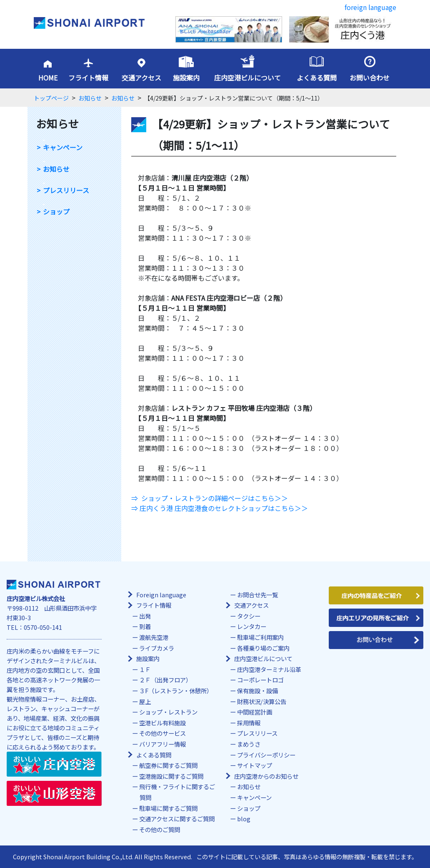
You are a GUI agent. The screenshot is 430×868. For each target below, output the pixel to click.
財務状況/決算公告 (262, 701)
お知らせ (90, 98)
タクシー (249, 616)
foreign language (370, 7)
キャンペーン (63, 147)
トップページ (51, 98)
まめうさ (249, 744)
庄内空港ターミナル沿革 (269, 669)
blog (244, 819)
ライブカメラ (157, 648)
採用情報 (249, 723)
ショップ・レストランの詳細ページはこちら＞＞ (215, 498)
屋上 (145, 701)
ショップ (56, 212)
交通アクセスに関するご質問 (177, 819)
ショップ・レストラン (168, 712)
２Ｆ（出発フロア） (165, 680)
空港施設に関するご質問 (171, 776)
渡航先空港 (154, 637)
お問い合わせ (370, 78)
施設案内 (186, 78)
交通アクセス (141, 78)
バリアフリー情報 (162, 744)
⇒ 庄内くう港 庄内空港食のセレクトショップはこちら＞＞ (220, 508)
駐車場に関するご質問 (168, 808)
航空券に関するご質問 (168, 765)
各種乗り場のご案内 (263, 648)
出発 (145, 616)
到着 (145, 626)
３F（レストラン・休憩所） (176, 691)
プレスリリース (66, 190)
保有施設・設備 (257, 691)
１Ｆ (145, 669)
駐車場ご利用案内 (260, 637)
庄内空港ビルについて (247, 78)
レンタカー (252, 626)
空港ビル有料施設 (162, 723)
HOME (48, 78)
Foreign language (161, 595)
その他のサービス (162, 733)
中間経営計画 (255, 712)
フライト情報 (88, 78)
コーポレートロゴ (260, 680)
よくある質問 (317, 78)
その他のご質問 (160, 829)
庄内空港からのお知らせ (266, 776)
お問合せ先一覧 (257, 595)
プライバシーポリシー (266, 755)
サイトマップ (255, 765)
